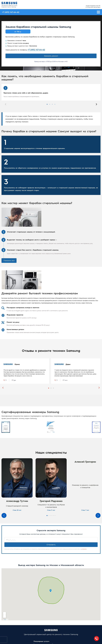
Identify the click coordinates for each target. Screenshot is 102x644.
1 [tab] (47, 104)
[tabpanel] (51, 92)
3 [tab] (52, 104)
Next (97, 104)
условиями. (84, 549)
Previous (5, 104)
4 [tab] (55, 104)
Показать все (9, 260)
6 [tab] (55, 516)
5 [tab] (53, 516)
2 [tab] (50, 104)
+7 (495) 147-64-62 (36, 50)
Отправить (51, 545)
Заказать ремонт (51, 56)
